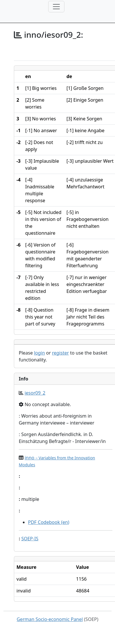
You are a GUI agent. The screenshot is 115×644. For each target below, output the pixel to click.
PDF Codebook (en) (49, 522)
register (60, 353)
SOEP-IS (30, 539)
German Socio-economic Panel (50, 619)
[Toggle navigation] (56, 7)
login (40, 353)
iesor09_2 (35, 393)
